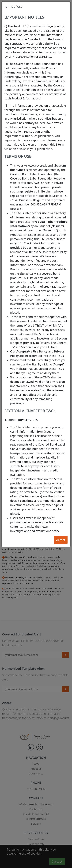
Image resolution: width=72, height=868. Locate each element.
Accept (61, 540)
